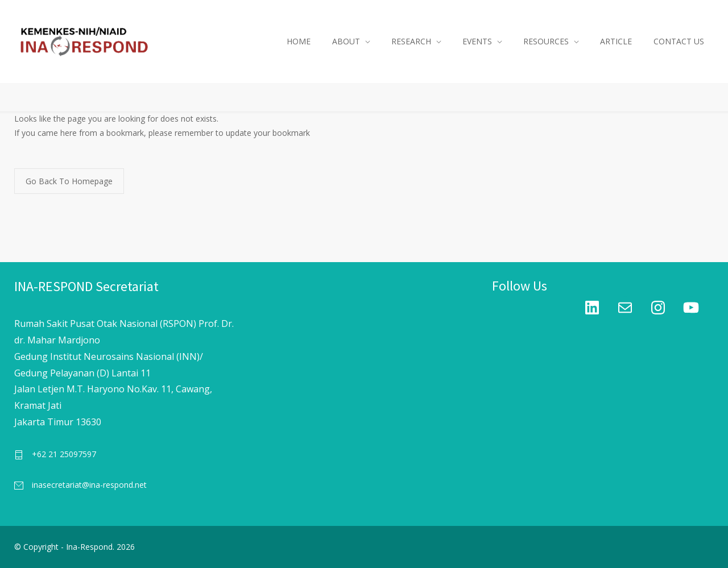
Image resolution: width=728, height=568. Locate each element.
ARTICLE (616, 41)
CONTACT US (679, 41)
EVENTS (477, 41)
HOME (299, 41)
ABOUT (346, 41)
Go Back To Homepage (69, 181)
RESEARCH (411, 41)
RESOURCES (546, 41)
